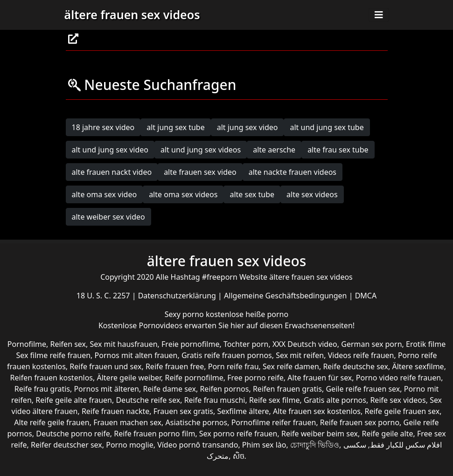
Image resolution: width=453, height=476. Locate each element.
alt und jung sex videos (201, 150)
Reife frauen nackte (115, 411)
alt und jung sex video (110, 150)
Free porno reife (255, 378)
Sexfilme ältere (243, 411)
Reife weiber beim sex (320, 434)
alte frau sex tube (338, 150)
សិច (239, 456)
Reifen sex (68, 344)
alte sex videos (312, 194)
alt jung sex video (247, 127)
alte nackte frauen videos (293, 172)
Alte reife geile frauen (52, 422)
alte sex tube (252, 194)
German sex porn (371, 344)
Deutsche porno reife (73, 434)
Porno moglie (129, 445)
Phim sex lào (264, 445)
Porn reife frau (233, 366)
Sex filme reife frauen (53, 355)
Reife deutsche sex (355, 366)
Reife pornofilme (194, 378)
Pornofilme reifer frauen (274, 422)
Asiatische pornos (197, 422)
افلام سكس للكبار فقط (406, 445)
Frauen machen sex (127, 422)
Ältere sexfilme (418, 366)
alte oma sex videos (183, 194)
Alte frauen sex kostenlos (317, 411)
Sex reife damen (291, 366)
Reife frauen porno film (154, 434)
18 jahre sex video (103, 127)
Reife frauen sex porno (360, 422)
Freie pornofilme (190, 344)
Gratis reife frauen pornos (227, 355)
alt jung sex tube (175, 127)
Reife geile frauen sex (402, 411)
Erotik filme (426, 344)
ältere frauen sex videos (132, 14)
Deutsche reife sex (148, 400)
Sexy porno (185, 314)
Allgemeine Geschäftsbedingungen (286, 296)
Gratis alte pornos (335, 400)
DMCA (366, 296)
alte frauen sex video (200, 172)
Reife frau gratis (42, 389)
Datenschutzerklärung (178, 296)
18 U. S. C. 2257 (104, 296)
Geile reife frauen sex (363, 389)
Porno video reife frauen (398, 378)
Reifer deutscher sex (66, 445)
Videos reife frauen (361, 355)
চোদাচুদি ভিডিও (315, 445)
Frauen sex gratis (183, 411)
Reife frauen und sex (105, 366)
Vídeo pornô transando (198, 445)
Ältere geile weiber (129, 378)
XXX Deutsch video (305, 344)
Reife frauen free (175, 366)
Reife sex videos (398, 400)
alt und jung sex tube (327, 127)
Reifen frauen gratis (287, 389)
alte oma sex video (105, 194)
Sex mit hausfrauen (123, 344)
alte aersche (274, 150)
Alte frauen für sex (320, 378)
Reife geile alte (388, 434)
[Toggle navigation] (379, 15)
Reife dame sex (169, 389)
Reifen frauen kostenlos (52, 378)
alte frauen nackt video (112, 172)
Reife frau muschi (215, 400)
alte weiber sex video (108, 217)
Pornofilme (27, 344)
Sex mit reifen (300, 355)
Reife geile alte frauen (74, 400)
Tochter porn (246, 344)
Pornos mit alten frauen (136, 355)
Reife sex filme (275, 400)
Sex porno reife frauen (238, 434)
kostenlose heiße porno (247, 314)
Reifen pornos (224, 389)
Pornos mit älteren (106, 389)
